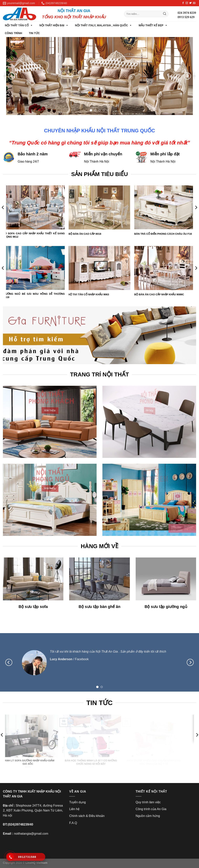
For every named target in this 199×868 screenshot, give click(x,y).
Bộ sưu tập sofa (33, 607)
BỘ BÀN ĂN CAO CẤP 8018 (85, 234)
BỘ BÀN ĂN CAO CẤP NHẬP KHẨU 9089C (159, 294)
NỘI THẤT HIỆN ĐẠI (52, 25)
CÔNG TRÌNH (14, 33)
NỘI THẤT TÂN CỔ (17, 25)
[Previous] (12, 76)
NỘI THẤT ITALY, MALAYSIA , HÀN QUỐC (102, 25)
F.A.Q (73, 823)
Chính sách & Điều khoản (87, 816)
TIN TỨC (34, 33)
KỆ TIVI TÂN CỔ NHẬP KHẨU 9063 (89, 294)
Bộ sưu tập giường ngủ (166, 607)
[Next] (187, 76)
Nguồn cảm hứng (148, 816)
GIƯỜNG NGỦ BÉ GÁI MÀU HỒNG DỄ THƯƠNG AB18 (34, 296)
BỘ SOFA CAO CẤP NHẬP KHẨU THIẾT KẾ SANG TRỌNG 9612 (34, 235)
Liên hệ (74, 809)
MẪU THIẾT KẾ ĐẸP (151, 25)
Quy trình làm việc (148, 802)
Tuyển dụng (77, 802)
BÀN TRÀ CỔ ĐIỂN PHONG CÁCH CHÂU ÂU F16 (163, 234)
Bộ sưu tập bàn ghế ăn (100, 607)
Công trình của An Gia (151, 809)
